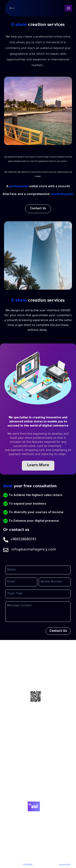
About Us (38, 780)
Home (38, 770)
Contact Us (38, 789)
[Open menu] (68, 8)
